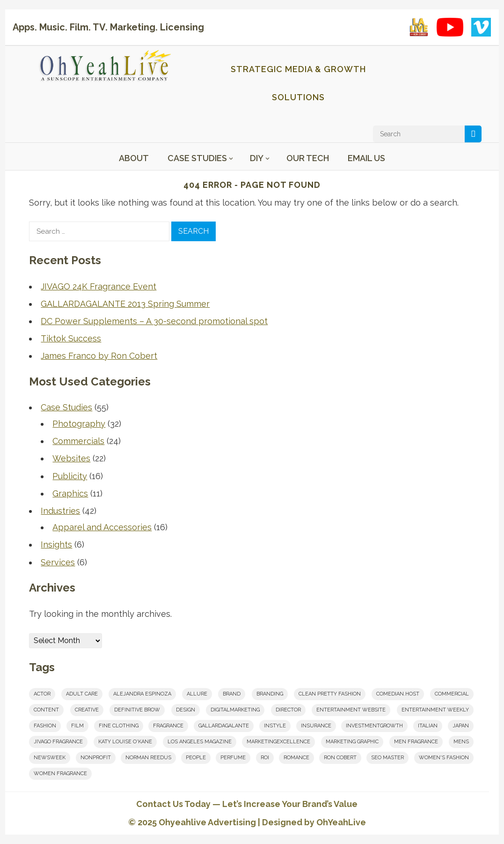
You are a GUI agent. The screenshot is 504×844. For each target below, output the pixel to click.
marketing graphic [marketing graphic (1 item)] (352, 742)
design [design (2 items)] (186, 710)
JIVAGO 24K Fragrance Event (99, 286)
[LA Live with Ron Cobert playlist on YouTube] (419, 27)
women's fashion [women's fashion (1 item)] (444, 758)
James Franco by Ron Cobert (99, 356)
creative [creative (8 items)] (87, 710)
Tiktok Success (71, 338)
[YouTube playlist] (450, 27)
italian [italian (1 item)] (428, 726)
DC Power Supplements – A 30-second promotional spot (154, 321)
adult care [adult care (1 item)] (82, 694)
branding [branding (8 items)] (270, 694)
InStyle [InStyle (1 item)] (275, 726)
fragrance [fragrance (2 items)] (168, 726)
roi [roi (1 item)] (265, 758)
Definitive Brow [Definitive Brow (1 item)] (137, 710)
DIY (257, 158)
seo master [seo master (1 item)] (387, 758)
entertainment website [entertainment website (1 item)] (351, 710)
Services (58, 562)
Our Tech (308, 158)
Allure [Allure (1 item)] (197, 694)
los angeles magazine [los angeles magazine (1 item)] (200, 742)
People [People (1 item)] (196, 758)
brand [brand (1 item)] (232, 694)
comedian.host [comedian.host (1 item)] (398, 694)
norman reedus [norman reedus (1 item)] (148, 758)
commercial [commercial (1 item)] (452, 694)
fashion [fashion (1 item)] (45, 726)
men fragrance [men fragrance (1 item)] (416, 742)
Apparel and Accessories (102, 527)
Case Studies (197, 158)
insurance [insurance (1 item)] (316, 726)
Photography (79, 424)
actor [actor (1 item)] (42, 694)
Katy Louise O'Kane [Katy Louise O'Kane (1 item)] (125, 742)
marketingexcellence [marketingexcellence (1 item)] (278, 742)
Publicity (70, 476)
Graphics (70, 493)
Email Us (366, 158)
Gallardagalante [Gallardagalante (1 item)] (224, 726)
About (134, 158)
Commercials (78, 441)
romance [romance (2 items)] (296, 758)
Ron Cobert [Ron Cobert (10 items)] (340, 758)
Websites (71, 458)
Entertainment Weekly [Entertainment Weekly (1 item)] (435, 710)
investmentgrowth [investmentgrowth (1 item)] (374, 726)
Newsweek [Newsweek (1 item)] (50, 758)
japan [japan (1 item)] (461, 726)
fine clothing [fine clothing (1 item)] (119, 726)
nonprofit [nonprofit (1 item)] (96, 758)
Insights (56, 544)
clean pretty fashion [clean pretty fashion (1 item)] (330, 694)
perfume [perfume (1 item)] (233, 758)
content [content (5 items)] (46, 710)
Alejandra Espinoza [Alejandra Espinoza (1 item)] (142, 694)
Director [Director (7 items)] (288, 710)
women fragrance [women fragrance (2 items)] (60, 774)
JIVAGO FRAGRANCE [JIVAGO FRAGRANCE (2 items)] (58, 742)
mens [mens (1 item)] (461, 742)
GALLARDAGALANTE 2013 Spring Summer (125, 304)
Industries (60, 511)
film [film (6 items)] (77, 726)
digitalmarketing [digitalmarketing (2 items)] (235, 710)
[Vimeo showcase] (481, 27)
